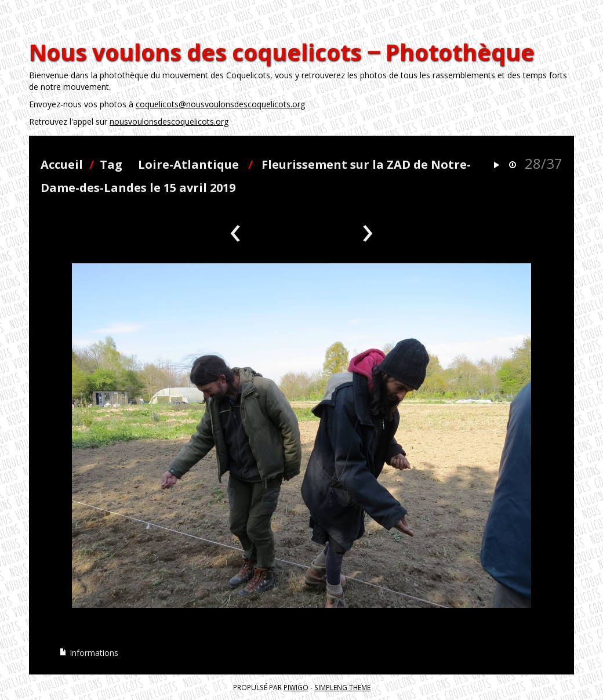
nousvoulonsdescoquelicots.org (169, 121)
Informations (89, 653)
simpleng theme (342, 687)
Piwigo (296, 687)
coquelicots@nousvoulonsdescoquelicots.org (220, 104)
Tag (111, 164)
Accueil (62, 164)
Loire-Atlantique (188, 164)
